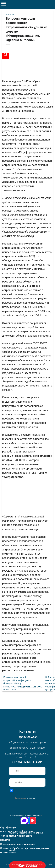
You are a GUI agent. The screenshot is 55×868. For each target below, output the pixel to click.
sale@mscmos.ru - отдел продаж (28, 748)
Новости (10, 15)
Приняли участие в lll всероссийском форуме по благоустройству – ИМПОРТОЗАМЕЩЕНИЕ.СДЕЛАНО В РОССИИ (23, 683)
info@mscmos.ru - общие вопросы (27, 743)
